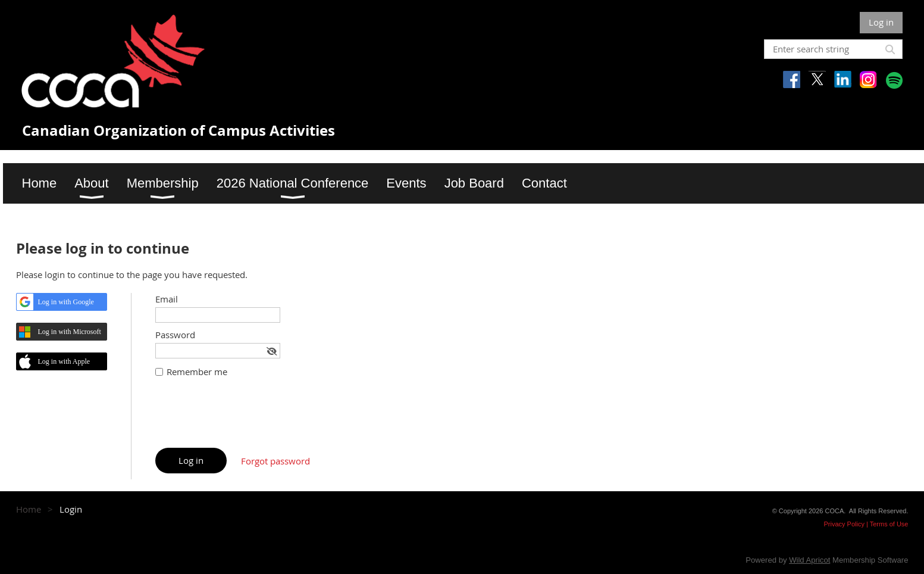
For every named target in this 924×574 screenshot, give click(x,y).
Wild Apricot (809, 560)
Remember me (197, 372)
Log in (881, 22)
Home (29, 509)
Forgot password (275, 461)
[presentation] (246, 419)
